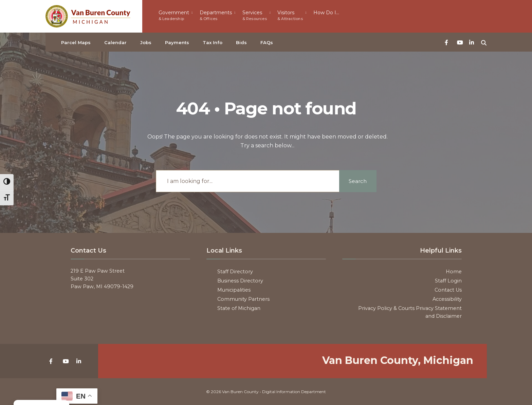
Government (174, 15)
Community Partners (243, 299)
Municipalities (234, 290)
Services (255, 15)
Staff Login (448, 281)
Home (454, 272)
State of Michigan (239, 308)
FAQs (267, 42)
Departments (216, 15)
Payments (177, 42)
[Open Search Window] (484, 42)
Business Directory (240, 281)
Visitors (290, 15)
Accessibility (447, 299)
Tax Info (213, 42)
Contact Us (448, 290)
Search (358, 181)
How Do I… (326, 13)
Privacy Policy (375, 308)
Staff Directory (235, 272)
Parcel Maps (76, 42)
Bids (241, 42)
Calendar (115, 42)
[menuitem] (176, 15)
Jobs (146, 42)
